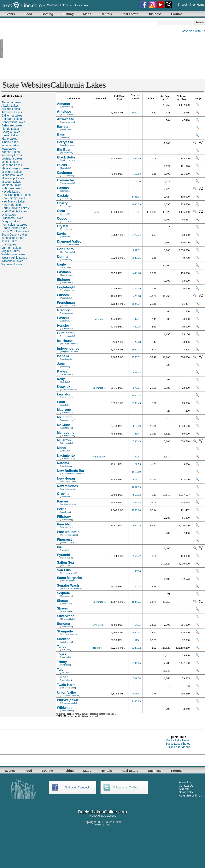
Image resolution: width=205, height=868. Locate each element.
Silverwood (66, 616)
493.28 (137, 273)
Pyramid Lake (66, 558)
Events (10, 14)
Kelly (61, 379)
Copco (62, 218)
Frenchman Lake (68, 306)
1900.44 (136, 395)
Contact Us (186, 786)
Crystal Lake (66, 229)
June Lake (65, 367)
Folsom (63, 295)
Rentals (106, 14)
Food (28, 14)
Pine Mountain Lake (69, 535)
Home (198, 5)
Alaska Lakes (10, 106)
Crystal (63, 226)
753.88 (137, 174)
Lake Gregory (66, 313)
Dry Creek (98, 625)
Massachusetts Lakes (15, 168)
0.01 (138, 212)
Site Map (185, 789)
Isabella (63, 356)
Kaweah (63, 371)
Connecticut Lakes (13, 122)
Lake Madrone (67, 413)
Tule (60, 670)
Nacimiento (66, 455)
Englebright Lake (68, 290)
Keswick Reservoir (68, 390)
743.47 (137, 434)
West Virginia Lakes (14, 258)
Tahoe (62, 647)
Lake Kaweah (66, 374)
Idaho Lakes (9, 139)
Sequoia (63, 593)
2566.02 (136, 357)
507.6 (138, 571)
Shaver (62, 608)
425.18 (137, 296)
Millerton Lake (66, 443)
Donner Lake (66, 260)
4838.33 (136, 694)
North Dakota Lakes (14, 211)
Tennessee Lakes (13, 238)
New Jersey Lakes (13, 198)
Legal (109, 825)
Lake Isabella (66, 359)
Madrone (64, 410)
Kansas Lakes (11, 152)
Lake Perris (65, 512)
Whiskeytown (68, 700)
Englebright (66, 287)
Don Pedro (65, 249)
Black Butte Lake (68, 160)
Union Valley (67, 692)
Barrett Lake (66, 130)
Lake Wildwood (67, 711)
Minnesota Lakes (12, 175)
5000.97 (136, 113)
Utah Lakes (9, 244)
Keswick (64, 387)
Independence (68, 348)
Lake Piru (65, 550)
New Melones (67, 486)
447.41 (137, 319)
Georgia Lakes (11, 132)
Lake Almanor (66, 107)
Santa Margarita (69, 578)
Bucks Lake (81, 5)
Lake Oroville (66, 497)
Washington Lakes (13, 254)
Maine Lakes (10, 162)
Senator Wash (68, 585)
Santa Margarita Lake (70, 581)
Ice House (65, 341)
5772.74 (136, 235)
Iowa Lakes (9, 149)
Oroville (63, 494)
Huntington (66, 333)
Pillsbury (64, 517)
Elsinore (63, 280)
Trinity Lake (65, 665)
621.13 (137, 372)
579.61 (137, 388)
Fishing (68, 14)
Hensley (63, 326)
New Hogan (66, 478)
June (61, 364)
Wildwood (65, 708)
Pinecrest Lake (67, 543)
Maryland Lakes (12, 165)
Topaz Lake (65, 657)
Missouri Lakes (11, 182)
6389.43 (136, 403)
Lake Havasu (66, 321)
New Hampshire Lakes (16, 195)
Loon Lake (65, 405)
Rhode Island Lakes (14, 228)
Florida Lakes (10, 129)
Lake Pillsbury (66, 520)
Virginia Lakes (11, 251)
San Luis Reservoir (69, 573)
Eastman (64, 272)
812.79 (137, 426)
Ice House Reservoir (69, 344)
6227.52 (136, 648)
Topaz (62, 654)
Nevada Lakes (11, 192)
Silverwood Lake (68, 619)
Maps (87, 14)
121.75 (137, 464)
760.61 (137, 457)
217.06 (137, 181)
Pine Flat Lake (67, 527)
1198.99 (136, 701)
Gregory (63, 310)
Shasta (62, 601)
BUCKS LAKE (100, 816)
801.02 (137, 250)
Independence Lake (69, 351)
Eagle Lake (65, 267)
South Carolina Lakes (15, 231)
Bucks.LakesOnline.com (102, 812)
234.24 (137, 586)
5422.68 (136, 342)
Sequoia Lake (66, 596)
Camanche (65, 180)
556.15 (137, 502)
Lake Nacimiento (68, 458)
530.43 (137, 441)
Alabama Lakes (11, 102)
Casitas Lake (66, 191)
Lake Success (66, 642)
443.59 (137, 158)
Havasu (63, 318)
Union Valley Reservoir (70, 695)
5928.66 (136, 258)
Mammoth (65, 417)
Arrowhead (66, 119)
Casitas (63, 188)
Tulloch (63, 677)
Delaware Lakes (12, 125)
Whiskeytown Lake (68, 703)
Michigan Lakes (11, 172)
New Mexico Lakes (14, 201)
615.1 (138, 640)
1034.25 (136, 602)
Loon (61, 402)
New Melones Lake (69, 489)
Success (64, 639)
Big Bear (64, 150)
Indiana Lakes (10, 145)
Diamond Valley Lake (69, 244)
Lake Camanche (68, 183)
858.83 (137, 495)
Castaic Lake (66, 199)
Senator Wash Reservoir (71, 588)
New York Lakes (12, 205)
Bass (61, 134)
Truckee (97, 648)
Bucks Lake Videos (178, 747)
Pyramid (63, 555)
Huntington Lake (68, 336)
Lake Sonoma (66, 627)
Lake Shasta (66, 604)
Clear (61, 211)
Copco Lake (66, 221)
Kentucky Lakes (12, 155)
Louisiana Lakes (12, 158)
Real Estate (130, 14)
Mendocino (66, 433)
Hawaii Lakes (10, 135)
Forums (177, 14)
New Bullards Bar (71, 471)
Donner (63, 257)
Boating (47, 14)
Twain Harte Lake (68, 688)
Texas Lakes (10, 241)
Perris (62, 509)
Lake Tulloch (66, 680)
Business (155, 14)
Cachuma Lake (67, 176)
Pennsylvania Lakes (14, 225)
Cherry (62, 203)
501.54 (137, 678)
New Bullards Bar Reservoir (72, 474)
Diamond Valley (69, 241)
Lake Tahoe (65, 650)
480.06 (137, 327)
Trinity (62, 662)
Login (184, 5)
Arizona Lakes (11, 109)
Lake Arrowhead (67, 122)
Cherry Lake (66, 206)
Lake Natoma (66, 466)
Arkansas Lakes (12, 112)
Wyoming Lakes (12, 264)
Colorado (98, 319)
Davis (61, 234)
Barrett (62, 127)
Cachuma (64, 173)
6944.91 (136, 349)
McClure (63, 425)
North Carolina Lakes (15, 208)
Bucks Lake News (178, 740)
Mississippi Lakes (13, 178)
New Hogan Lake (68, 481)
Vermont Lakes (11, 248)
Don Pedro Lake (67, 252)
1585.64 (136, 510)
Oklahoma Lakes (12, 218)
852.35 (137, 525)
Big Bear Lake (67, 153)
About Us (185, 782)
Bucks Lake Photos (178, 744)
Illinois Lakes (10, 142)
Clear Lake (65, 214)
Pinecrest (64, 540)
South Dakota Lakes (14, 235)
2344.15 (136, 663)
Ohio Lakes (9, 215)
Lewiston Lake (67, 397)
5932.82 (136, 632)
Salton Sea (65, 563)
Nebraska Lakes (12, 188)
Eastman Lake (67, 275)
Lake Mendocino (68, 436)
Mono (61, 448)
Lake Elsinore (66, 283)
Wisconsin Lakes (12, 261)
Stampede (65, 631)
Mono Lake (65, 451)
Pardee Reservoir (68, 504)
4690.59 (136, 204)
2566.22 (136, 556)
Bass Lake (65, 137)
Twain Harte (66, 685)
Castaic (63, 196)
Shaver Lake (66, 611)
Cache (96, 212)
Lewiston (64, 394)
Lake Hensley (66, 329)
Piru (60, 547)
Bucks (62, 165)
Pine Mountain (68, 532)
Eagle (61, 264)
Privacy (97, 825)
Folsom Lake (66, 298)
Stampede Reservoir (69, 634)
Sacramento (99, 388)
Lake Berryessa (67, 145)
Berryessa (65, 142)
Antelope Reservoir (69, 114)
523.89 (137, 288)
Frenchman (66, 303)
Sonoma (63, 624)
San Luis (64, 570)
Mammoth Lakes (68, 420)
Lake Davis (65, 237)
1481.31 (136, 197)
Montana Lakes (11, 185)
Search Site (186, 792)
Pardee (62, 501)
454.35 (137, 625)
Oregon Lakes (11, 221)
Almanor (64, 104)
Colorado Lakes (12, 119)
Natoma (63, 463)
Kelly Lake (65, 382)
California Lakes (57, 5)
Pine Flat (64, 524)
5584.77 (136, 304)
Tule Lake (65, 673)
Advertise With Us (194, 31)
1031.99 (136, 487)
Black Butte (66, 157)
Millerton (64, 440)
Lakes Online (113, 822)
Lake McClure (66, 428)
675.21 (137, 479)
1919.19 (136, 472)
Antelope (64, 111)
